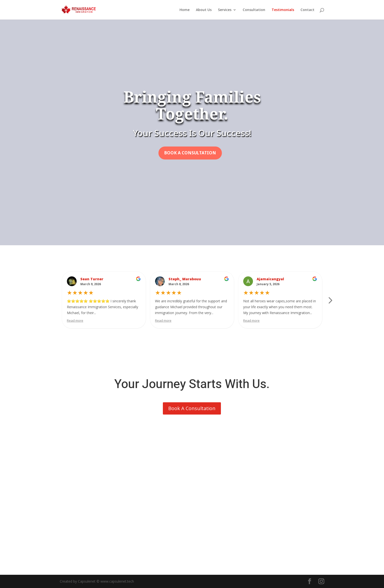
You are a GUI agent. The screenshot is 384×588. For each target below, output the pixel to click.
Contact (307, 10)
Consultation (254, 10)
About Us (204, 10)
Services (225, 10)
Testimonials (283, 10)
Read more (75, 320)
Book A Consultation (190, 153)
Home (185, 10)
